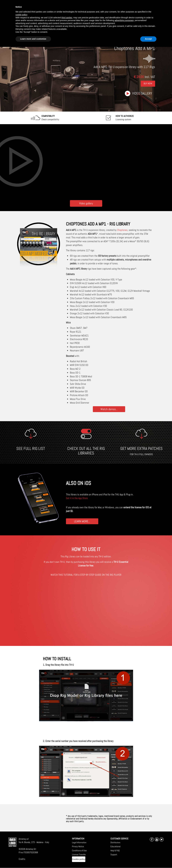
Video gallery (142, 93)
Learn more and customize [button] (33, 39)
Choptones (122, 230)
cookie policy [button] (21, 15)
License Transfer (79, 854)
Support (114, 854)
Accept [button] (148, 39)
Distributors (115, 842)
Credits (22, 859)
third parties (67, 18)
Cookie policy (79, 859)
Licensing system (125, 118)
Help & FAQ (115, 850)
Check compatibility (50, 118)
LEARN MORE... (82, 521)
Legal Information (79, 842)
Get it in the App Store (77, 498)
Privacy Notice (78, 846)
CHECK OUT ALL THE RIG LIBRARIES (86, 451)
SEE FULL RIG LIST (31, 449)
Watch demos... (109, 409)
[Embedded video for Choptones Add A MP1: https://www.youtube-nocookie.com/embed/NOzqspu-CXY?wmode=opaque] (86, 161)
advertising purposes (124, 20)
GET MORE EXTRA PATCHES (141, 449)
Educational (115, 846)
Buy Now (148, 84)
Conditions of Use (79, 850)
